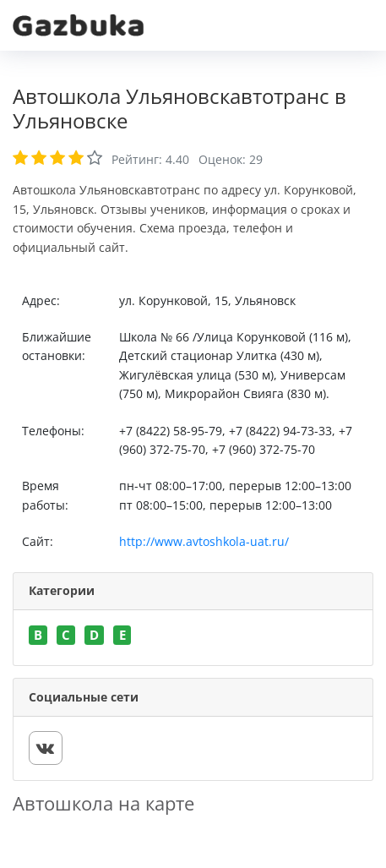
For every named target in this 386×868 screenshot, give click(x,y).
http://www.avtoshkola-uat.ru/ (204, 541)
